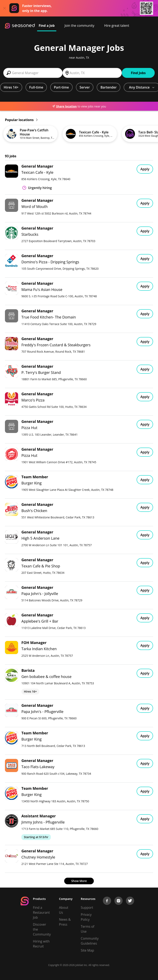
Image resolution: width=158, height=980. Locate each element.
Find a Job (47, 26)
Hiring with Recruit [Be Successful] (41, 944)
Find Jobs (138, 73)
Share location (64, 106)
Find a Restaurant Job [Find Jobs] (41, 912)
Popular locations (21, 120)
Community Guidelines (90, 941)
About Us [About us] (64, 910)
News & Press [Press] (65, 922)
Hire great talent (117, 26)
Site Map (88, 950)
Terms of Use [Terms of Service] (88, 929)
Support (87, 908)
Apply (145, 169)
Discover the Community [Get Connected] (42, 929)
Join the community (80, 26)
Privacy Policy (86, 917)
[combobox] (33, 73)
